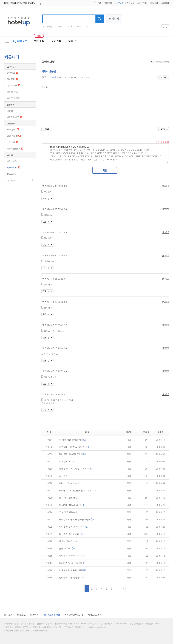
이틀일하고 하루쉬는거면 (73, 570)
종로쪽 (64, 476)
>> (122, 588)
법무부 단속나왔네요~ (71, 534)
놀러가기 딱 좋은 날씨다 (72, 563)
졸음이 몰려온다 (68, 541)
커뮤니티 (131, 3)
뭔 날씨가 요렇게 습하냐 (72, 505)
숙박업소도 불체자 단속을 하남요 (76, 519)
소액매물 (11, 142)
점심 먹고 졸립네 (69, 498)
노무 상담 (11, 129)
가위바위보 (12, 85)
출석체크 (11, 73)
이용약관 (34, 615)
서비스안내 (142, 3)
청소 (88, 27)
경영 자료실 (12, 136)
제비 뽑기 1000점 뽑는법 (73, 454)
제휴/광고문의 (95, 615)
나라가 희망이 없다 (70, 483)
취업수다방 (12, 161)
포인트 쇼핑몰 (13, 98)
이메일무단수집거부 (74, 615)
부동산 (72, 41)
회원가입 (108, 3)
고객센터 (154, 3)
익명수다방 (12, 167)
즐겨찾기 (165, 3)
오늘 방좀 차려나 (69, 512)
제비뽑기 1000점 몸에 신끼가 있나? (78, 490)
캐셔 (79, 27)
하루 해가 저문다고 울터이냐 (74, 447)
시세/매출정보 (14, 149)
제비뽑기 (11, 79)
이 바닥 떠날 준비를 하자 (73, 440)
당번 (70, 27)
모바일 (119, 3)
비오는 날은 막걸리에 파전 (74, 527)
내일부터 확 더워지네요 (72, 556)
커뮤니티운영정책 (159, 62)
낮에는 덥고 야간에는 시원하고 (75, 469)
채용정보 (22, 41)
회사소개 (8, 615)
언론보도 (21, 615)
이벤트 (10, 111)
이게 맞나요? (67, 461)
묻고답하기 (12, 174)
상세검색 (114, 19)
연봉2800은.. (67, 548)
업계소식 (39, 41)
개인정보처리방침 (52, 615)
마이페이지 (12, 180)
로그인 (98, 3)
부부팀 (50, 27)
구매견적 (56, 41)
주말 (60, 27)
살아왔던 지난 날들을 (71, 577)
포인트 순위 (12, 92)
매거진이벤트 (13, 117)
